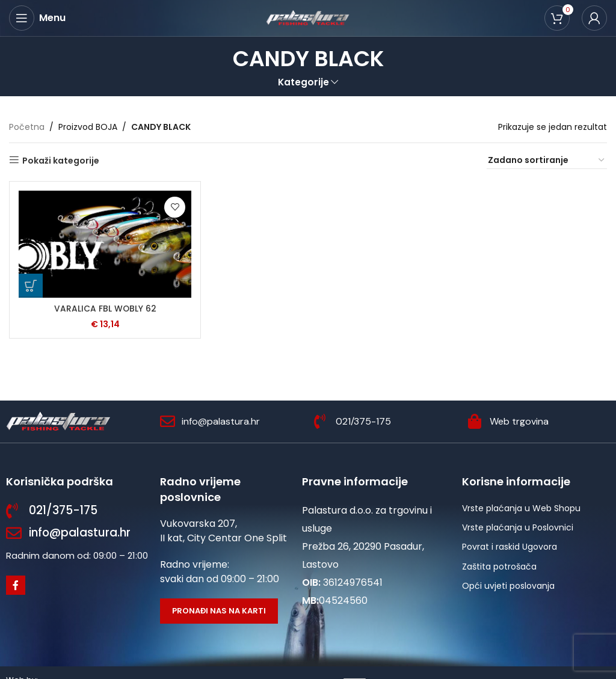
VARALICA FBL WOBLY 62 (105, 308)
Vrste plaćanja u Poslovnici (518, 527)
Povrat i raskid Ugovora (510, 547)
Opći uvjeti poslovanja (508, 586)
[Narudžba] (547, 161)
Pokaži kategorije (61, 160)
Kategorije (303, 82)
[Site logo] (308, 17)
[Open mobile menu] (37, 18)
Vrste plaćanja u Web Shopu (521, 508)
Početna (27, 127)
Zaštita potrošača (499, 567)
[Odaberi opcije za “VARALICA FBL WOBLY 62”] (31, 285)
